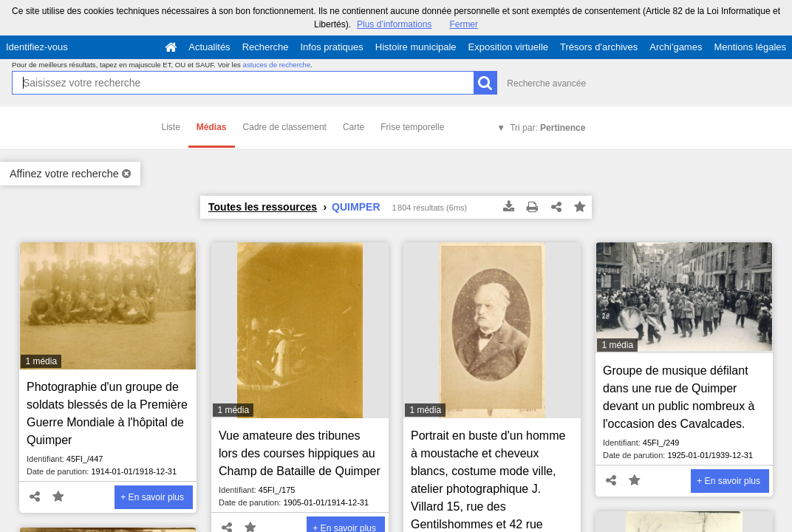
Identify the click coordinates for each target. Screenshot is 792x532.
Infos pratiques (332, 47)
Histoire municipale (416, 47)
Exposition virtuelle (508, 47)
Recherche (266, 47)
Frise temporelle (412, 127)
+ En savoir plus (152, 497)
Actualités (209, 47)
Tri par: (547, 128)
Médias (212, 127)
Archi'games (676, 47)
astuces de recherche (277, 65)
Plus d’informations (394, 24)
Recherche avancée (546, 83)
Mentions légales (750, 47)
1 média (41, 361)
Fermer (464, 24)
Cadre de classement (285, 127)
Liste (171, 127)
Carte (354, 127)
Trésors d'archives (599, 47)
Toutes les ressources (263, 207)
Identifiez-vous (37, 47)
